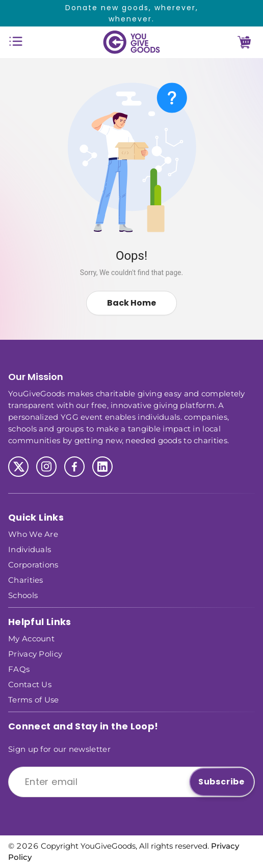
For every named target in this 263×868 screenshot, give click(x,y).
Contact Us (30, 684)
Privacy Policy (35, 653)
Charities (26, 579)
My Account (31, 638)
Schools (23, 595)
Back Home (131, 303)
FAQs (19, 669)
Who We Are (33, 534)
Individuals (30, 549)
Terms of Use (34, 699)
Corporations (33, 564)
